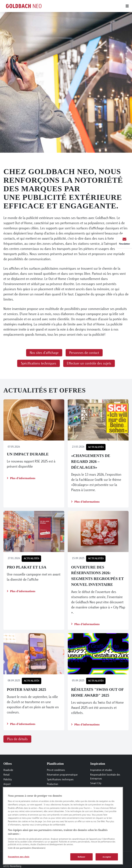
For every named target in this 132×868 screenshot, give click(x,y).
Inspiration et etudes (101, 770)
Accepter (107, 857)
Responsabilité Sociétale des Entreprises (105, 777)
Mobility (8, 779)
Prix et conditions (56, 770)
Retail (7, 775)
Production (53, 784)
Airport (7, 784)
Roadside (8, 770)
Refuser (81, 857)
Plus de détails (17, 739)
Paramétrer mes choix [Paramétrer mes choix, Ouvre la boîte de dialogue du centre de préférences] (19, 857)
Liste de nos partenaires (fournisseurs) (27, 848)
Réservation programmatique (62, 775)
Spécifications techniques (60, 779)
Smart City (96, 783)
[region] (63, 826)
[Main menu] (90, 6)
